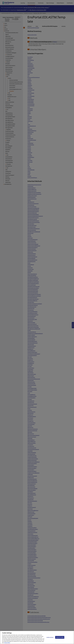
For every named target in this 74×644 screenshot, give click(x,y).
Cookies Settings (50, 639)
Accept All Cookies (60, 639)
